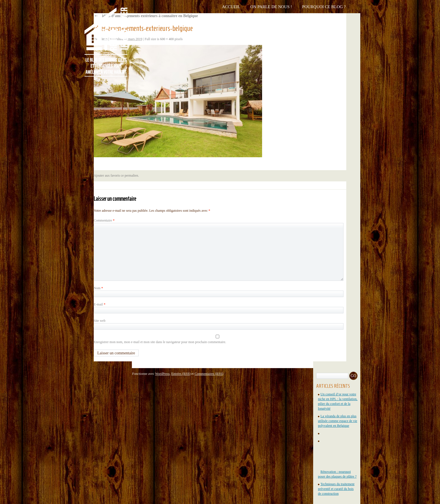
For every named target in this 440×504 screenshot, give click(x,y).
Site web (100, 321)
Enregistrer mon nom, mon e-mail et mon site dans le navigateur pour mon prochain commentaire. (160, 342)
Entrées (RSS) (181, 374)
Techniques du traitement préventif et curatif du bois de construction (336, 489)
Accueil (231, 7)
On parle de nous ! (271, 7)
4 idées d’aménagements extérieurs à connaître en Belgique (146, 16)
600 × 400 (167, 39)
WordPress (162, 374)
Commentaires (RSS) (209, 374)
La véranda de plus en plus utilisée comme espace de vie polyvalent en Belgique (338, 421)
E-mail (100, 304)
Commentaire (104, 220)
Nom (98, 288)
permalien (131, 175)
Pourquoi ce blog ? (324, 7)
